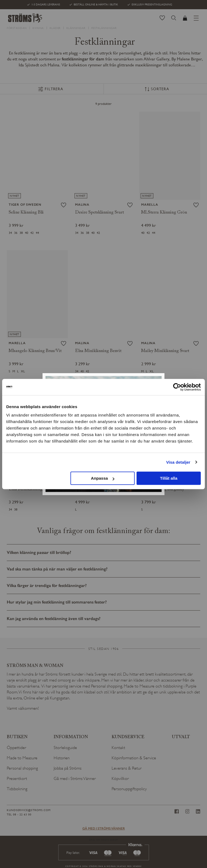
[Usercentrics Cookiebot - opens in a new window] (177, 387)
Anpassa (103, 478)
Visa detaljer (178, 462)
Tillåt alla (169, 478)
